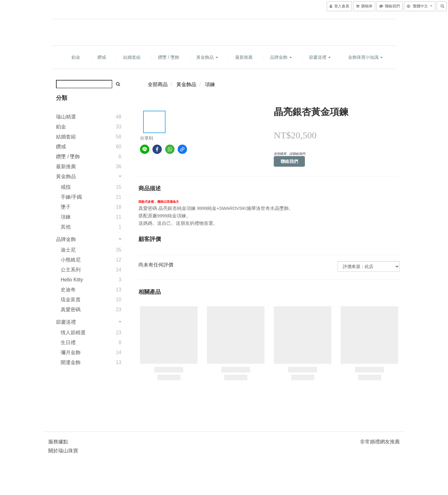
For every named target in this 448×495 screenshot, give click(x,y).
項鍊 (66, 217)
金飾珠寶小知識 (366, 57)
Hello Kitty (72, 280)
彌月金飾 (71, 352)
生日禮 (68, 342)
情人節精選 (73, 333)
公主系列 (71, 270)
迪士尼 (68, 250)
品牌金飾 (281, 57)
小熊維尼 (71, 260)
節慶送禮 (320, 57)
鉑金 (76, 57)
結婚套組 (132, 57)
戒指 (66, 187)
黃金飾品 (207, 57)
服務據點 (58, 442)
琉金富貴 (71, 300)
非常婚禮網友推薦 (380, 442)
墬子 (66, 207)
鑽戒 (102, 57)
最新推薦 (244, 57)
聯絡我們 (289, 161)
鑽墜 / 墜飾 (169, 57)
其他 (66, 227)
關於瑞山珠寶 (63, 451)
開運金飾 (71, 362)
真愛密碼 (71, 310)
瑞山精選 (66, 117)
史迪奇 (68, 290)
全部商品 (158, 84)
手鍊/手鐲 (71, 197)
